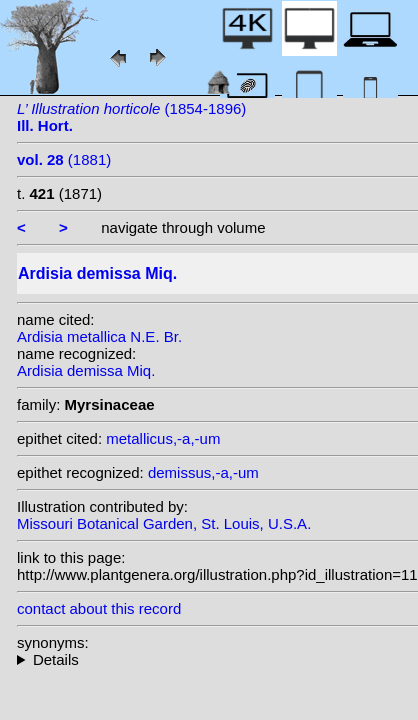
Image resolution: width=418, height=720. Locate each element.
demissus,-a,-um (203, 472)
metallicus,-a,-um (163, 438)
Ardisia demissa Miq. (86, 370)
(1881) (64, 159)
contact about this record (99, 608)
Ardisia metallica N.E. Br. (99, 336)
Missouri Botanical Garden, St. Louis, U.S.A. (164, 523)
